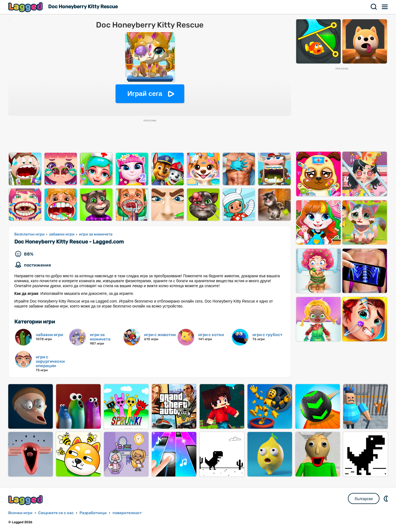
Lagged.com (26, 500)
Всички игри (20, 513)
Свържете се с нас (56, 513)
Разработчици (93, 513)
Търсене (374, 7)
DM (386, 498)
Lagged (26, 7)
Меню (385, 7)
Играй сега (145, 94)
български (364, 499)
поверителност (127, 513)
